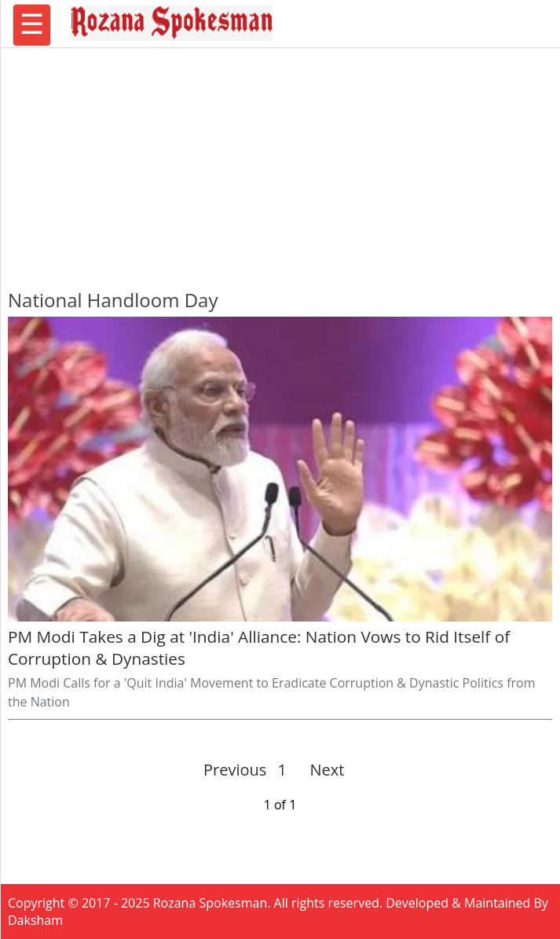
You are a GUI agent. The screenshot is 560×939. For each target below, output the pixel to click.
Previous (235, 770)
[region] (280, 161)
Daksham (35, 920)
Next (321, 770)
